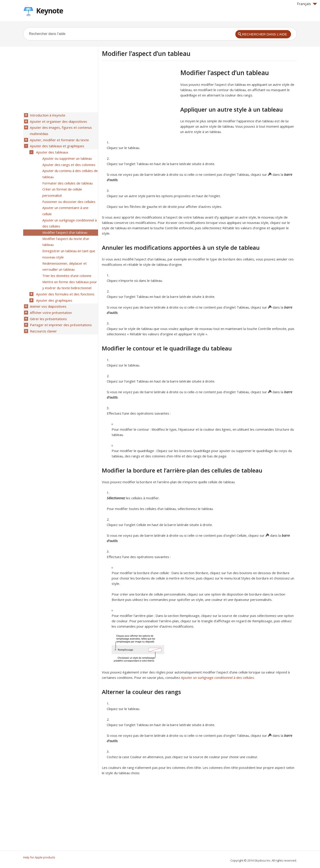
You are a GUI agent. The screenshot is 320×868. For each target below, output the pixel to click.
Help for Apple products (39, 857)
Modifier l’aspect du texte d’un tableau (65, 234)
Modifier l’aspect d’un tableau (64, 225)
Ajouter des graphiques (54, 289)
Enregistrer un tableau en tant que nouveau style (68, 246)
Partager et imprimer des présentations (60, 312)
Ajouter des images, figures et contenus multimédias (60, 130)
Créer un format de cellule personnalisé (62, 188)
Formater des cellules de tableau (67, 179)
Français (307, 4)
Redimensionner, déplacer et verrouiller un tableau (64, 257)
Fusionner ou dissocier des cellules (68, 196)
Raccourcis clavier (43, 318)
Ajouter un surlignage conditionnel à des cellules (217, 678)
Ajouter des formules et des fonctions (65, 283)
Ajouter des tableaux (52, 150)
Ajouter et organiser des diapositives (58, 121)
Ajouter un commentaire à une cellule (65, 205)
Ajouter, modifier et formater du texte (59, 138)
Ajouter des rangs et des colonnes (68, 162)
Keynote (50, 11)
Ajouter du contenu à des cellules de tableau (70, 170)
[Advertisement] (139, 100)
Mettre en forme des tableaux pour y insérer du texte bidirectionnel (69, 274)
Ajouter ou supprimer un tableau (67, 156)
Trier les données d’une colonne (66, 266)
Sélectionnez (116, 498)
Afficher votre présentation (50, 301)
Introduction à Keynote (47, 115)
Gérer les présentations (48, 306)
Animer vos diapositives (48, 295)
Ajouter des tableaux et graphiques (57, 144)
